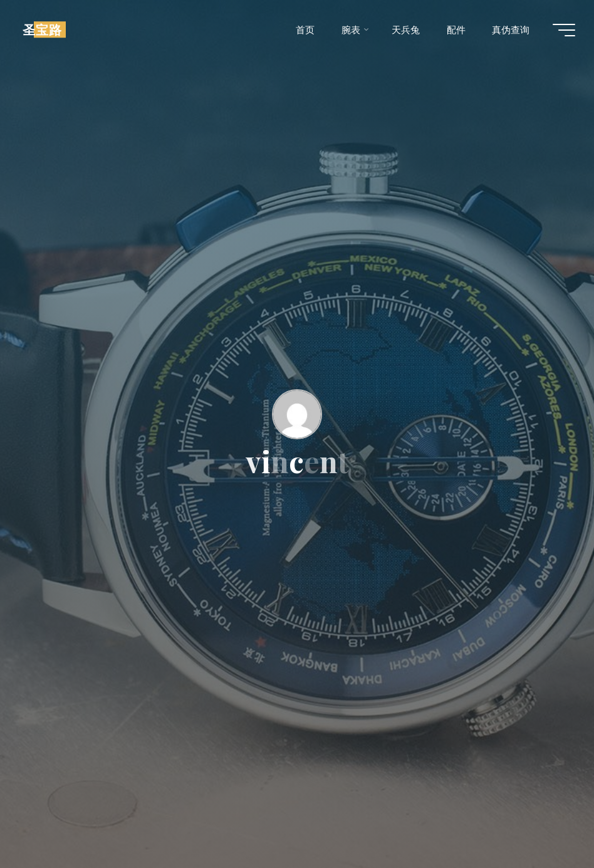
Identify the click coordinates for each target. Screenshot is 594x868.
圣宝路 (42, 29)
